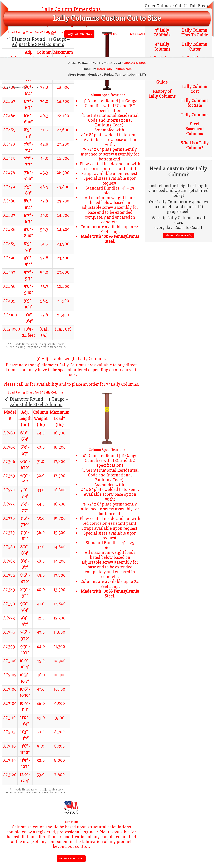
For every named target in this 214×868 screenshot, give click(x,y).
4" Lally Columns (162, 47)
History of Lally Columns (162, 94)
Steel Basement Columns (195, 129)
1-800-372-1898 (134, 63)
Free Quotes (137, 34)
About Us (110, 34)
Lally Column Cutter (195, 47)
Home (51, 34)
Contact (162, 34)
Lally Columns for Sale (195, 103)
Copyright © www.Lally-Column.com (20, 87)
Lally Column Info (79, 34)
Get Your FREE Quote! (71, 859)
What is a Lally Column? (195, 145)
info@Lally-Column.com (114, 69)
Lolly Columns (195, 115)
